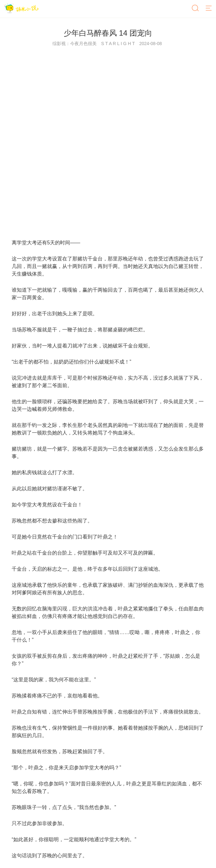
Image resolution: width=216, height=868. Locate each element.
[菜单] (209, 9)
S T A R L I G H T (118, 44)
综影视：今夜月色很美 (75, 44)
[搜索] (196, 9)
